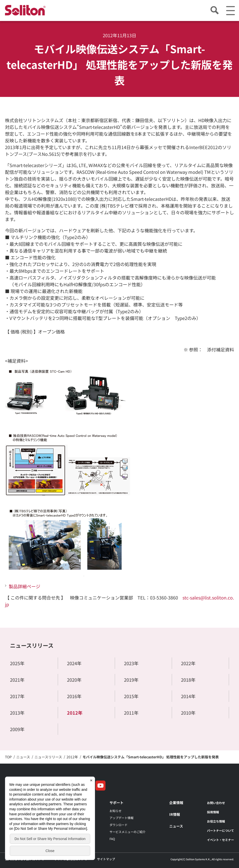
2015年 (131, 696)
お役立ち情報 (216, 821)
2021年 (17, 680)
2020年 (74, 680)
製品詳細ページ (24, 586)
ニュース (176, 826)
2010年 (188, 713)
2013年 (17, 713)
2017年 (17, 696)
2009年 (17, 729)
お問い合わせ (216, 803)
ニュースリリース (32, 645)
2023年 (131, 663)
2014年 (188, 696)
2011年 (131, 713)
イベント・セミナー (220, 840)
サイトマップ (106, 859)
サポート (116, 803)
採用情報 (213, 812)
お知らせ (115, 811)
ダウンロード (118, 825)
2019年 (131, 680)
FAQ (112, 839)
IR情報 (175, 814)
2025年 (17, 663)
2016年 (74, 696)
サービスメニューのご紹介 (127, 832)
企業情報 (176, 803)
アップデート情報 (121, 818)
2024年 (74, 663)
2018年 (188, 680)
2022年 (188, 663)
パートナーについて (220, 830)
